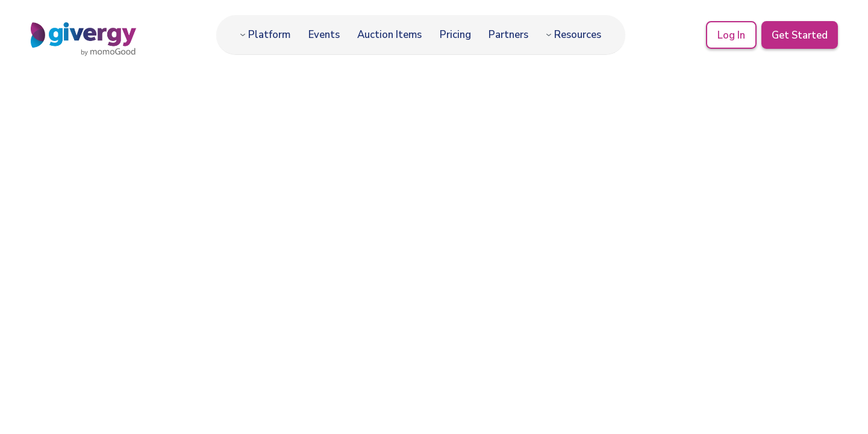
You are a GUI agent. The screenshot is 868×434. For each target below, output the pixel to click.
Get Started (800, 35)
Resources (578, 35)
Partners (508, 35)
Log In (731, 35)
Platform (269, 35)
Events (324, 35)
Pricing (455, 35)
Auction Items (389, 35)
